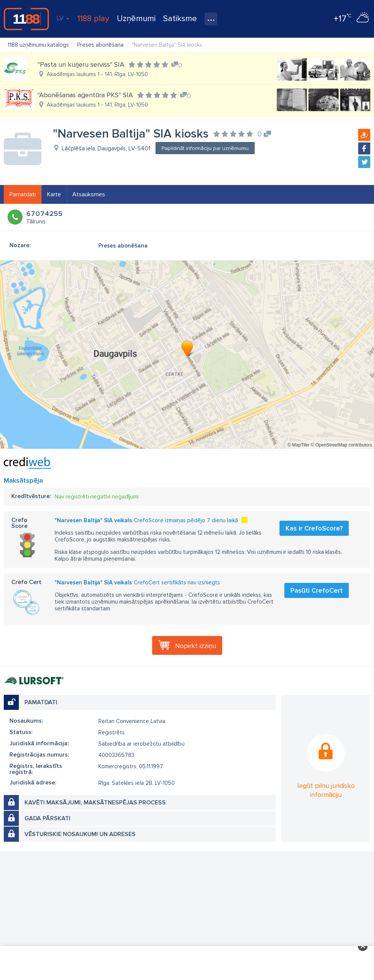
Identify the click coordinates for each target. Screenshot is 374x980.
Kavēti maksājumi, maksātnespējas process (95, 803)
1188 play (93, 19)
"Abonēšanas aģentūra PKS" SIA (85, 95)
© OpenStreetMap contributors (341, 445)
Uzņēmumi (136, 19)
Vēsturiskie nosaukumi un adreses (80, 834)
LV (63, 18)
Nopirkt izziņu (196, 646)
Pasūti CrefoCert (317, 590)
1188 (26, 19)
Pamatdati (23, 194)
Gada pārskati (47, 818)
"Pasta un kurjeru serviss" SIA (81, 64)
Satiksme (180, 19)
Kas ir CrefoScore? (314, 528)
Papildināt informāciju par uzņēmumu (205, 148)
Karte (54, 194)
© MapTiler (298, 445)
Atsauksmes (89, 194)
